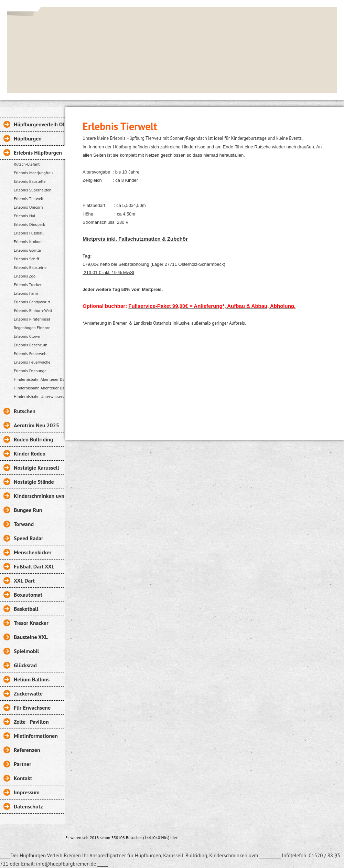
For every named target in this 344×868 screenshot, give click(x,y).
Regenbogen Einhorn (32, 328)
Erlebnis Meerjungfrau (33, 173)
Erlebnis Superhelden (33, 190)
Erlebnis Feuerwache (32, 362)
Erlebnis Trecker (28, 285)
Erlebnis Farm (26, 293)
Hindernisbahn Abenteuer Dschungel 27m (39, 388)
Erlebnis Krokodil (29, 242)
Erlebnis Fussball (29, 233)
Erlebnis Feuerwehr (31, 353)
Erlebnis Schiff (26, 259)
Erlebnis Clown (27, 336)
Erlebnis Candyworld (32, 302)
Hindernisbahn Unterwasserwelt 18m (39, 396)
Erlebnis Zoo (25, 276)
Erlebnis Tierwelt (29, 198)
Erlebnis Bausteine (30, 267)
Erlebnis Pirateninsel (32, 319)
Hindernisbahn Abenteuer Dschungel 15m (39, 379)
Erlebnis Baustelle (30, 181)
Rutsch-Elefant (27, 164)
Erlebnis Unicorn (28, 207)
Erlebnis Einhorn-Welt (33, 310)
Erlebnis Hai (24, 216)
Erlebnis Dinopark (29, 224)
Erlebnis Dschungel (31, 371)
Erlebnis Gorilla (27, 250)
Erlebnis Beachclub (31, 345)
